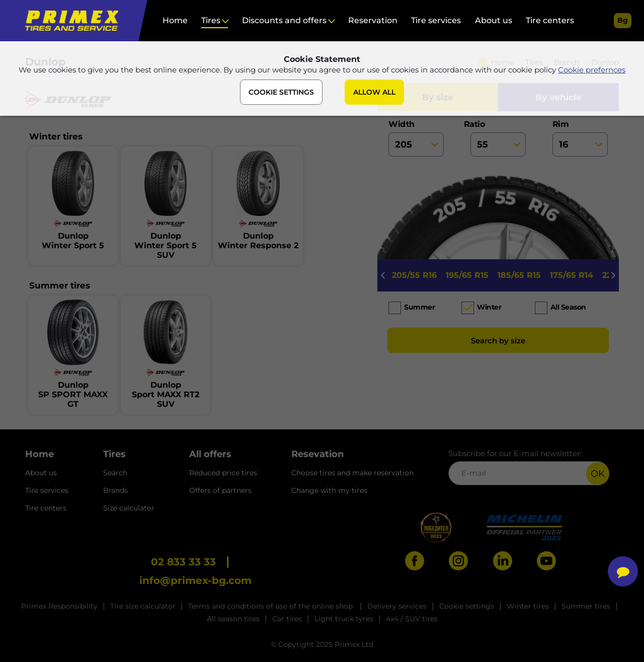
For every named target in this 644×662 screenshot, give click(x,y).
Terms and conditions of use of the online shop (271, 606)
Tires (211, 20)
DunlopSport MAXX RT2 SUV (166, 394)
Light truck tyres (344, 619)
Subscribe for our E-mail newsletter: (529, 467)
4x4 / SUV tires (412, 619)
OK (598, 474)
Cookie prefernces (592, 70)
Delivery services (397, 606)
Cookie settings (467, 606)
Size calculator (129, 508)
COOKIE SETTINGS (281, 92)
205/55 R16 (414, 275)
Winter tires (528, 606)
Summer (419, 307)
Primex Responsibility (59, 606)
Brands (115, 490)
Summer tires (586, 606)
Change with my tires (329, 490)
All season (568, 307)
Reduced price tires (223, 473)
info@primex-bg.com (195, 580)
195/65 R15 (467, 275)
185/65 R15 (519, 275)
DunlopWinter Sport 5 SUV (166, 245)
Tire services (436, 20)
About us (494, 20)
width (416, 138)
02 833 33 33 (183, 562)
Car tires (287, 619)
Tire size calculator (143, 606)
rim (580, 138)
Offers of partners (220, 490)
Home (175, 20)
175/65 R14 (572, 275)
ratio (498, 138)
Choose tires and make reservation (352, 473)
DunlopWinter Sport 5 (73, 241)
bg (623, 20)
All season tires (233, 619)
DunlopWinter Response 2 (258, 241)
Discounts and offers (284, 20)
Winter (489, 307)
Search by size (498, 341)
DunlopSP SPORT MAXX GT (73, 394)
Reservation (373, 20)
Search (115, 473)
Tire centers (550, 20)
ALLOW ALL (374, 92)
